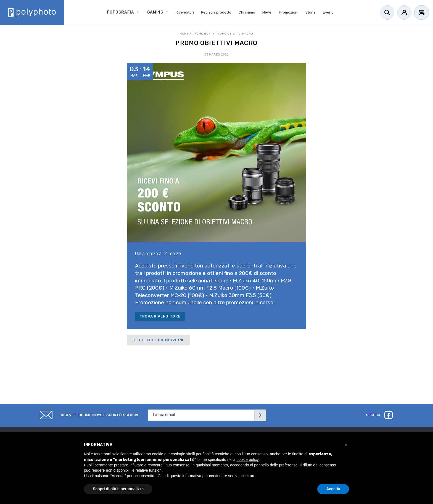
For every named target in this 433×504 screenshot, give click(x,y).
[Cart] (422, 12)
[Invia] (260, 415)
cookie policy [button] (248, 460)
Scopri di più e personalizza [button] (118, 489)
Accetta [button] (333, 489)
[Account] (404, 12)
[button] (346, 445)
